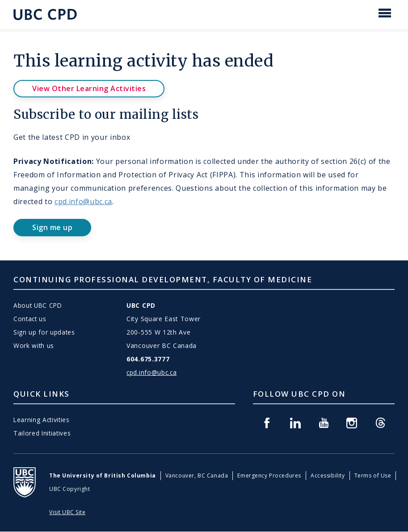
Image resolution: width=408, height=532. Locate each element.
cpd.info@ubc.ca (83, 201)
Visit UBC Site (67, 512)
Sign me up (52, 227)
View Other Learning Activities (89, 88)
